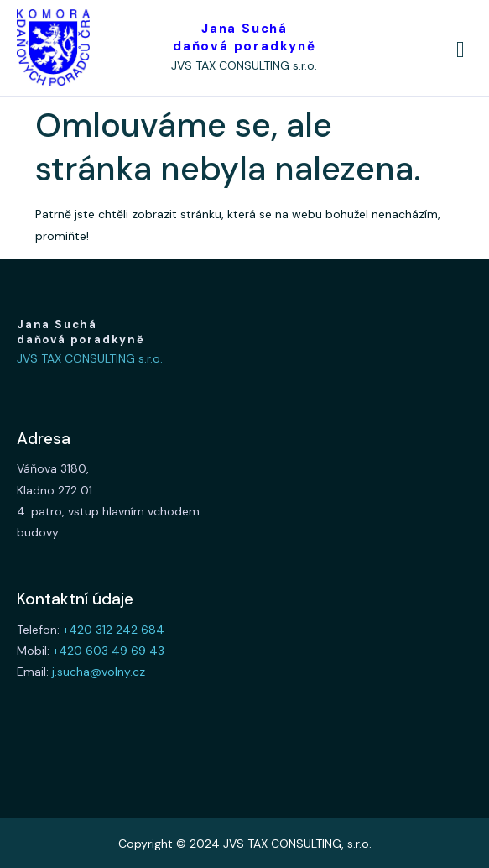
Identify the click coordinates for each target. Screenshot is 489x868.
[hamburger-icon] (461, 50)
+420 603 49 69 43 (109, 651)
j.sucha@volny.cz (99, 672)
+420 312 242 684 (114, 630)
